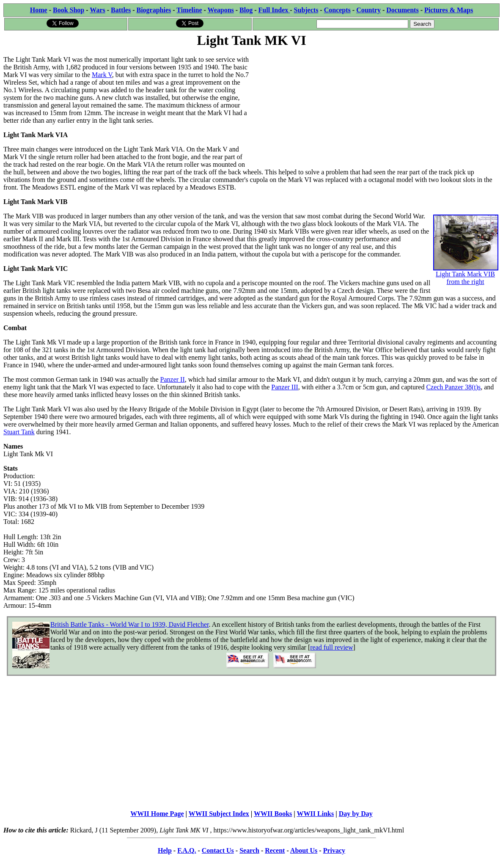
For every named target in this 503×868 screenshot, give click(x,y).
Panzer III (285, 387)
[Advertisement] (376, 109)
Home (39, 10)
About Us (304, 850)
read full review (331, 647)
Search (249, 850)
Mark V (102, 75)
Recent (275, 850)
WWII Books (273, 814)
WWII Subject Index (219, 814)
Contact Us (218, 850)
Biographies (154, 10)
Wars (97, 10)
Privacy (334, 850)
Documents (402, 10)
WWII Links (316, 814)
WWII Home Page (157, 814)
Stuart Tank (19, 432)
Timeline (189, 10)
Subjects (306, 10)
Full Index (274, 10)
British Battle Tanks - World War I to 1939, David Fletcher (129, 624)
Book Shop (69, 10)
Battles (121, 10)
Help (165, 850)
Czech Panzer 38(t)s (453, 387)
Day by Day (356, 814)
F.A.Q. (187, 850)
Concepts (337, 10)
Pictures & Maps (449, 10)
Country (368, 10)
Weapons (221, 10)
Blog (246, 10)
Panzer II (173, 379)
